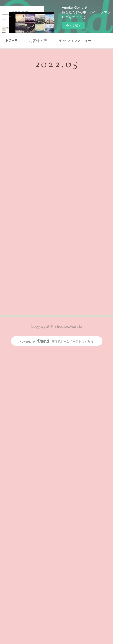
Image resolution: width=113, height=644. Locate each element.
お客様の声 (38, 41)
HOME (11, 41)
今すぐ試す (74, 26)
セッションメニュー (75, 41)
